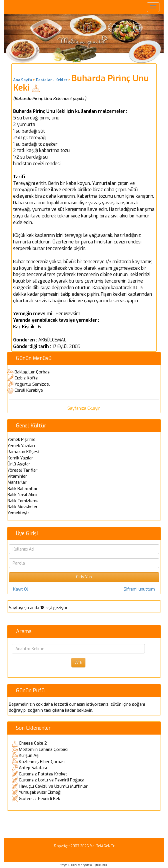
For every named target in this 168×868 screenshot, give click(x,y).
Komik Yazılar (20, 458)
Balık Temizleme (23, 501)
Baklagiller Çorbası (33, 372)
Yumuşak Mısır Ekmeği (40, 792)
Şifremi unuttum (139, 589)
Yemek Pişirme (21, 439)
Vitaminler (17, 476)
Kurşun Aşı (29, 755)
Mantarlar (17, 482)
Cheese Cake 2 (33, 743)
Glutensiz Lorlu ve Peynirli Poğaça (52, 780)
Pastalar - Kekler (52, 80)
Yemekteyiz (18, 513)
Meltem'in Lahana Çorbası (44, 749)
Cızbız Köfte (26, 378)
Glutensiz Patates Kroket (43, 774)
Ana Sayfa (23, 80)
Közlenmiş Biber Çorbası (42, 762)
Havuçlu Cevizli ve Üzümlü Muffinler (53, 786)
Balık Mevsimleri (23, 507)
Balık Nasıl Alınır (23, 495)
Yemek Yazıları (21, 446)
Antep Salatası (33, 768)
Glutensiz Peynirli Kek (39, 799)
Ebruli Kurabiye (29, 390)
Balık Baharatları (23, 489)
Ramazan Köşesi (23, 452)
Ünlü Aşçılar (19, 464)
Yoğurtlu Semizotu (33, 384)
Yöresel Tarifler (22, 470)
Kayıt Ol (21, 589)
